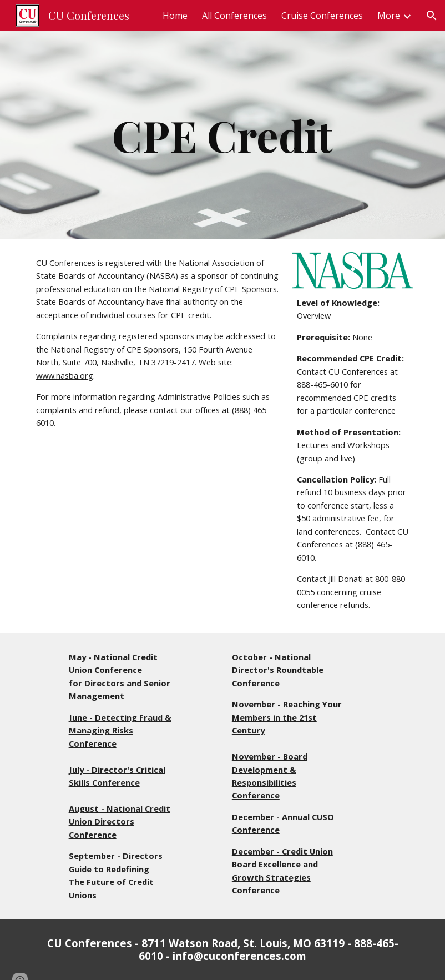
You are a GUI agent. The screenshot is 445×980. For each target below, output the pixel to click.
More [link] (389, 16)
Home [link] (175, 16)
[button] (432, 16)
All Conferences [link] (234, 16)
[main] (222, 135)
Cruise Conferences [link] (322, 16)
